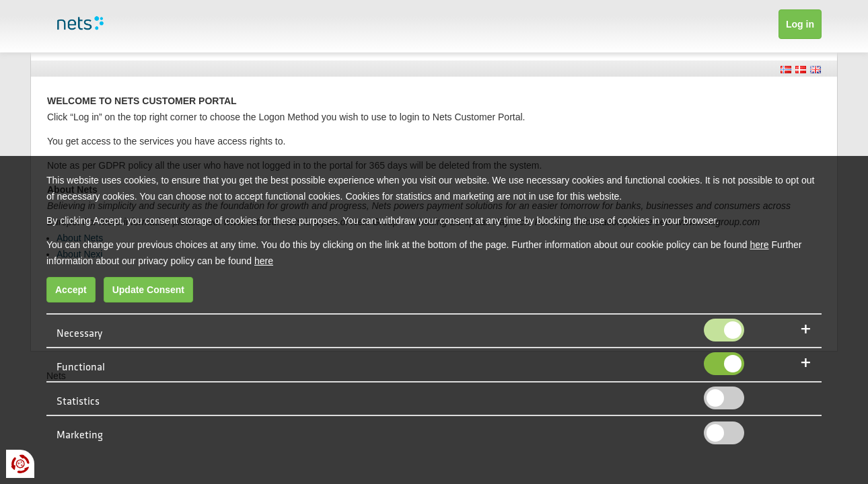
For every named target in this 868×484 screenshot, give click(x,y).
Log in (800, 24)
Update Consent (148, 290)
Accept (71, 290)
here (759, 245)
